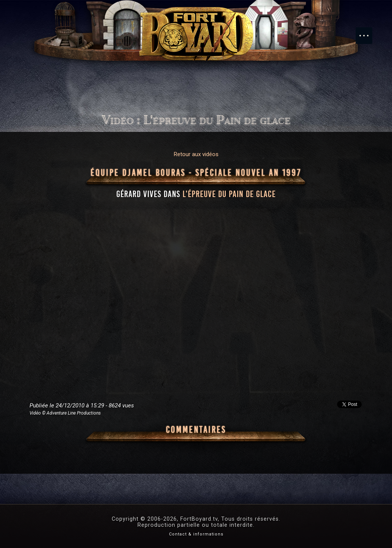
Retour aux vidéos (196, 154)
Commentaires (196, 430)
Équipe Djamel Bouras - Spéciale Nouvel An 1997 (196, 173)
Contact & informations (196, 534)
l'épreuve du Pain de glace (229, 194)
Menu (368, 32)
